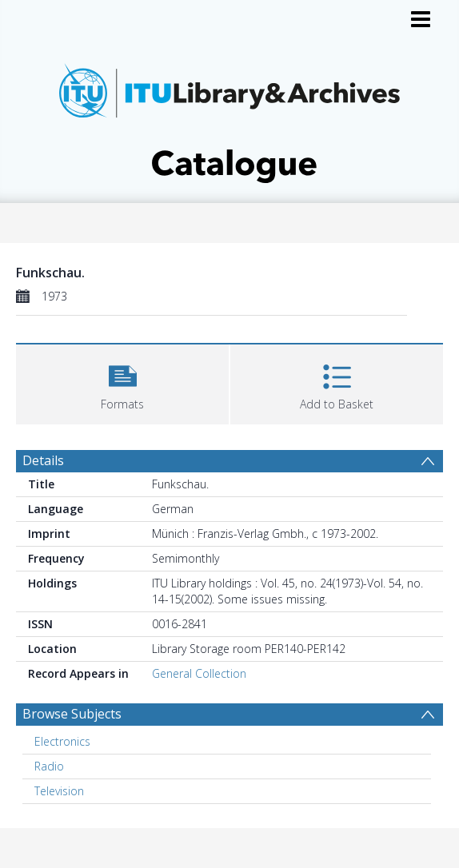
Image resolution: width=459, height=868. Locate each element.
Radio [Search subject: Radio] (49, 766)
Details (43, 460)
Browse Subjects (72, 714)
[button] (122, 382)
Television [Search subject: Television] (59, 791)
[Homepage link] (229, 119)
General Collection (199, 673)
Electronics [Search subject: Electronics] (62, 741)
